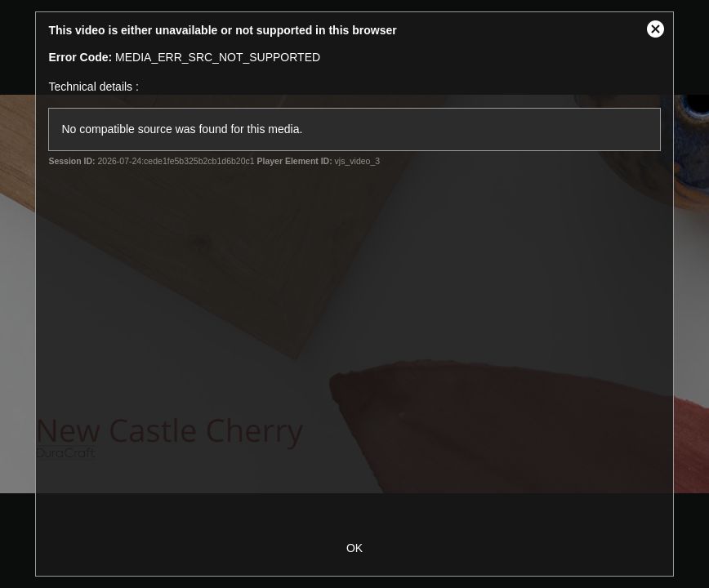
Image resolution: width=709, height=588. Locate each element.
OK (354, 548)
